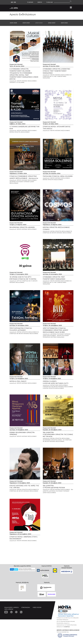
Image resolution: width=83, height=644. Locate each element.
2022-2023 (52, 23)
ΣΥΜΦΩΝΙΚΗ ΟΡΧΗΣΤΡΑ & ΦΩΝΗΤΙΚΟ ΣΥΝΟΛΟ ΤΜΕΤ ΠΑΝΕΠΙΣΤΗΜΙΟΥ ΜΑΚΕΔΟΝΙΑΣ (56, 71)
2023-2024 (39, 23)
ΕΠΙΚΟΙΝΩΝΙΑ (26, 607)
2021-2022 (64, 23)
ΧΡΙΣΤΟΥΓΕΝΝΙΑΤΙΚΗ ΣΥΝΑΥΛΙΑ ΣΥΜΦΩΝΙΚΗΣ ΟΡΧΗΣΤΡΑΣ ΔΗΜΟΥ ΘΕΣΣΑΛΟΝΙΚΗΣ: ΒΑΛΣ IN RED (56, 330)
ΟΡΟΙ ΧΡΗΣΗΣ (9, 609)
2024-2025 (26, 23)
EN (15, 2)
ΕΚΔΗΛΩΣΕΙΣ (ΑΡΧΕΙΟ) (12, 607)
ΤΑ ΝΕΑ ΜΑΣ (50, 2)
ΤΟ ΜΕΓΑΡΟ (30, 2)
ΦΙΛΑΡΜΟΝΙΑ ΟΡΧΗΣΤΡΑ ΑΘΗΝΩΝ (22, 227)
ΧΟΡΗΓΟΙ (40, 2)
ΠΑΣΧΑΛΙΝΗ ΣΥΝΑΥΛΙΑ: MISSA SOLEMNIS (58, 176)
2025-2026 (13, 23)
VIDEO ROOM (37, 607)
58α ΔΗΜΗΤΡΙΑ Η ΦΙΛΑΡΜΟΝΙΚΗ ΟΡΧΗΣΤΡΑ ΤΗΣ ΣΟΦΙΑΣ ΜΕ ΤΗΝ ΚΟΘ (58, 435)
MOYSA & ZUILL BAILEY (18, 381)
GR (12, 2)
